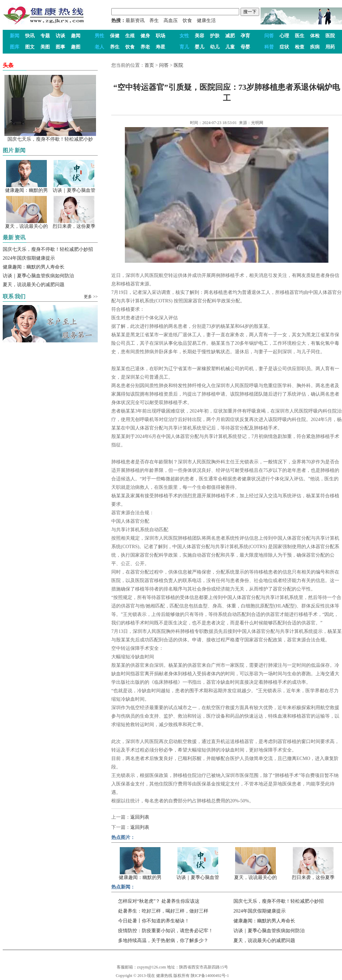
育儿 (184, 47)
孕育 (245, 36)
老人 (99, 47)
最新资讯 (135, 21)
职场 (160, 36)
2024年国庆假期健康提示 (29, 258)
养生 (154, 21)
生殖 (130, 36)
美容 (199, 36)
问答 (269, 36)
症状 (284, 47)
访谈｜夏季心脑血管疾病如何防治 (38, 276)
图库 (15, 47)
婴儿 (199, 47)
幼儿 (215, 47)
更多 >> (91, 297)
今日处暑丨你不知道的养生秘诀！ (154, 921)
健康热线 (164, 976)
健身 (145, 36)
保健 (115, 36)
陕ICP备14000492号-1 (210, 976)
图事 (60, 47)
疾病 (315, 47)
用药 (330, 47)
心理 (284, 36)
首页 (149, 65)
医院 (330, 36)
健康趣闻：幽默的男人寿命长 (34, 267)
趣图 (76, 47)
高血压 (171, 21)
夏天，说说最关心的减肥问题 (34, 285)
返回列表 (140, 817)
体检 (315, 36)
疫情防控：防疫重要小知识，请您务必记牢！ (166, 931)
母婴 (245, 47)
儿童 (230, 47)
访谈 (60, 36)
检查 (300, 47)
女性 (184, 36)
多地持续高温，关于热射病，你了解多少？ (163, 941)
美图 (45, 47)
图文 (30, 47)
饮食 (187, 21)
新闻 (15, 36)
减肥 (230, 36)
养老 (145, 47)
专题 (45, 36)
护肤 (215, 36)
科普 (269, 47)
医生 (300, 36)
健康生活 (206, 21)
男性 (99, 36)
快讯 (30, 36)
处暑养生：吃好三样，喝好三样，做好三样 (163, 911)
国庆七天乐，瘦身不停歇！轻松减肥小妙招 (48, 249)
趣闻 (76, 36)
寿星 (160, 47)
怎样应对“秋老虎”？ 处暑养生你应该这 (159, 901)
